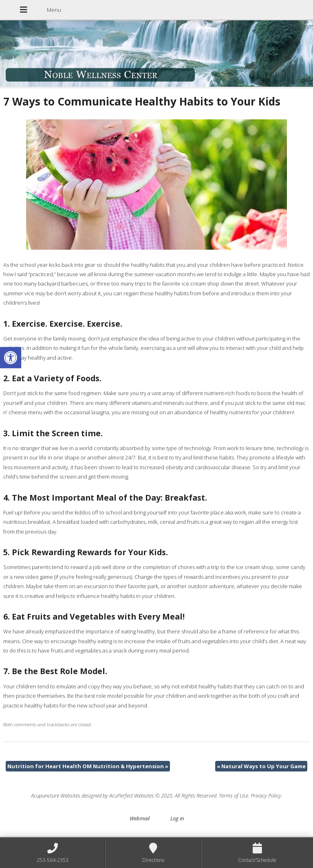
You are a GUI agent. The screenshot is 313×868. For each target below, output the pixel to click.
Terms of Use (234, 795)
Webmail (140, 818)
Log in (177, 818)
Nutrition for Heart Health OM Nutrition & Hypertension (88, 766)
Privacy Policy (266, 795)
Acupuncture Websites (56, 795)
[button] (11, 358)
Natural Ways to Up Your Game (261, 766)
